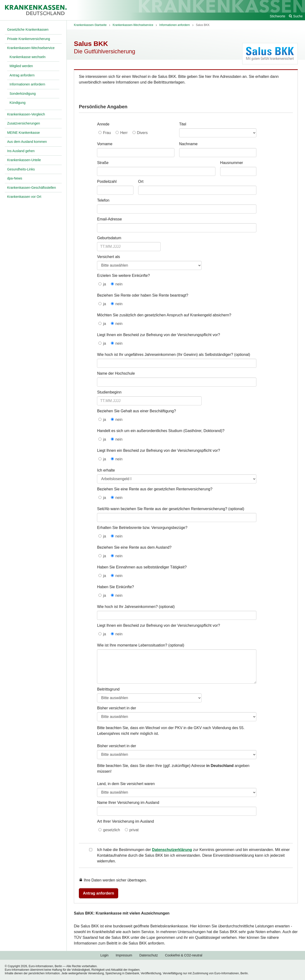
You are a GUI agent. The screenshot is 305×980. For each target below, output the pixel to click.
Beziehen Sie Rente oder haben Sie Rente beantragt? (143, 295)
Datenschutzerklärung (172, 850)
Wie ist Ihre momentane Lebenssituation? (132, 645)
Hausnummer (232, 163)
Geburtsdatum (109, 238)
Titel (183, 124)
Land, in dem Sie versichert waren (126, 784)
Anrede (103, 124)
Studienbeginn (109, 392)
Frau (107, 133)
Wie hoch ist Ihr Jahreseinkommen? (127, 607)
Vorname (105, 144)
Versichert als (108, 257)
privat (134, 830)
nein (119, 284)
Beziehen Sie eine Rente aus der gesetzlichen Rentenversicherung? (155, 489)
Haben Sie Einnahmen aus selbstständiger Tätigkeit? (142, 567)
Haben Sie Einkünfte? (115, 587)
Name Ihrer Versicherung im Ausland (128, 803)
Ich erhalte (106, 470)
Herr (124, 133)
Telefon (103, 200)
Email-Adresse (109, 219)
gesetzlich (111, 830)
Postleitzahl (107, 182)
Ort (141, 182)
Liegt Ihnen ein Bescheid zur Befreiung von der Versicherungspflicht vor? (158, 335)
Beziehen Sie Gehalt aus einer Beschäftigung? (136, 411)
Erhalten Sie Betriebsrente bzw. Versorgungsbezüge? (142, 528)
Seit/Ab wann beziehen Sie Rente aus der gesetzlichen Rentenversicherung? (162, 509)
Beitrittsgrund (108, 689)
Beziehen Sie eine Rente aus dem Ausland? (134, 547)
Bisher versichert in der (117, 708)
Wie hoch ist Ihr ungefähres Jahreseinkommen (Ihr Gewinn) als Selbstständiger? (165, 355)
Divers (142, 133)
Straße (103, 163)
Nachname (188, 144)
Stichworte (277, 16)
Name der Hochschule (116, 373)
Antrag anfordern (99, 893)
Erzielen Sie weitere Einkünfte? (123, 276)
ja (104, 284)
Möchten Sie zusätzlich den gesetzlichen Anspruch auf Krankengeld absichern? (164, 315)
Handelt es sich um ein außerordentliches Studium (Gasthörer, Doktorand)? (161, 431)
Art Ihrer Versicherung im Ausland (125, 821)
